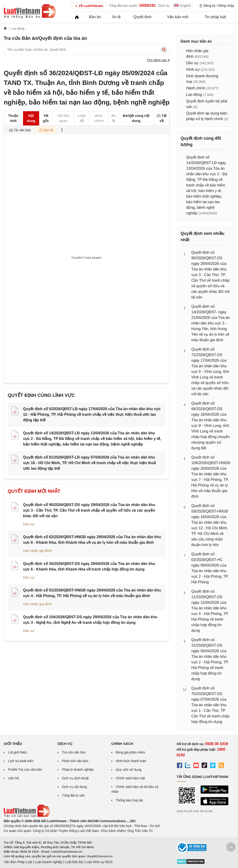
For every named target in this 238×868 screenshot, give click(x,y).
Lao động (194, 95)
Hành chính (196, 88)
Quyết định (143, 17)
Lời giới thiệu (18, 752)
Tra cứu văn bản (74, 752)
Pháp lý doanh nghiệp (78, 770)
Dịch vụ (164, 6)
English (182, 6)
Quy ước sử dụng (129, 770)
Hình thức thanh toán (131, 761)
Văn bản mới (178, 17)
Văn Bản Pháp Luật (18, 862)
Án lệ (117, 17)
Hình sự (193, 69)
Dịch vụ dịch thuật (75, 778)
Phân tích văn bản (75, 761)
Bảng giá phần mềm (130, 752)
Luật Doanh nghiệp (49, 862)
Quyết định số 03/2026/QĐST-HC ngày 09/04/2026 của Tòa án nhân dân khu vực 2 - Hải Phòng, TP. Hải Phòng (210, 568)
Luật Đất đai (74, 862)
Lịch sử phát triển (21, 761)
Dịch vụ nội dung (74, 787)
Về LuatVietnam (88, 6)
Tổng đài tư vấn (73, 795)
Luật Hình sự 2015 (99, 862)
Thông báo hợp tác (129, 800)
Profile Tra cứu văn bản (25, 770)
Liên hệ (14, 778)
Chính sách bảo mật (130, 778)
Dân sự (29, 524)
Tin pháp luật (215, 17)
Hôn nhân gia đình (37, 551)
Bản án (95, 17)
